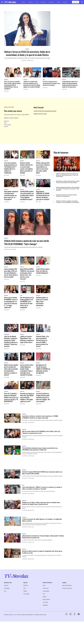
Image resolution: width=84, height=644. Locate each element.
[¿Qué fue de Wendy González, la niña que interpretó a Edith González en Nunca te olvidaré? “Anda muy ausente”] (11, 328)
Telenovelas (31, 2)
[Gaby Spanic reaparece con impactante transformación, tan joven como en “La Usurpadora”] (11, 183)
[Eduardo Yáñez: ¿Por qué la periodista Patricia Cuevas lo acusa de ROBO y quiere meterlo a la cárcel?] (43, 328)
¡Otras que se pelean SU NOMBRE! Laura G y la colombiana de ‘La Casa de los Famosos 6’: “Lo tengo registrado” (11, 302)
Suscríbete (76, 2)
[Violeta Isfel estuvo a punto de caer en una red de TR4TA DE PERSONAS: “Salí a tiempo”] (27, 222)
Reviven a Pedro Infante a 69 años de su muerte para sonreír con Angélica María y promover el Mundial (26, 168)
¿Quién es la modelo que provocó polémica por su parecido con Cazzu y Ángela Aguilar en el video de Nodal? (32, 84)
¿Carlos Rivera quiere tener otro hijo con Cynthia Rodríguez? (43, 271)
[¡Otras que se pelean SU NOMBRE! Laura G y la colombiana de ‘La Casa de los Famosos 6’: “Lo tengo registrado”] (11, 289)
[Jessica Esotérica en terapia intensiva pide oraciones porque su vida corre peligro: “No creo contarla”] (43, 385)
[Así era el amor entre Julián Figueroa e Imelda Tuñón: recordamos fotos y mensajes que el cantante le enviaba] (27, 357)
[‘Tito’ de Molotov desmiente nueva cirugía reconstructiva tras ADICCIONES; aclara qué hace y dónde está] (12, 450)
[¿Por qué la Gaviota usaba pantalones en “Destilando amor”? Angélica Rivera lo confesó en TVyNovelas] (11, 154)
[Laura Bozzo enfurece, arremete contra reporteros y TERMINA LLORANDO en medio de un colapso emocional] (12, 418)
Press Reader (7, 125)
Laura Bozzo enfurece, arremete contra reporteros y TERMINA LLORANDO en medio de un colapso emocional (40, 417)
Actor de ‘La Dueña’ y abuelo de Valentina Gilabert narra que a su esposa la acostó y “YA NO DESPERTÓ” (11, 397)
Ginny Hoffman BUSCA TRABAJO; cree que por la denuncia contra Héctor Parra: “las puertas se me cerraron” (27, 274)
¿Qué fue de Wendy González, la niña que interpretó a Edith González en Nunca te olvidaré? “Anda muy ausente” (11, 341)
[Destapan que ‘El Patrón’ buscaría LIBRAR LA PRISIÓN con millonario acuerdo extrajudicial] (43, 357)
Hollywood (65, 2)
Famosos (23, 2)
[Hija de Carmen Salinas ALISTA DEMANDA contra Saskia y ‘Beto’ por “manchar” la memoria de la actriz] (12, 433)
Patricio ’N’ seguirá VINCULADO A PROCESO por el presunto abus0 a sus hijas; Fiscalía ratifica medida (42, 473)
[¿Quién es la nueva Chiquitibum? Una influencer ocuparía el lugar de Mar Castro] (27, 328)
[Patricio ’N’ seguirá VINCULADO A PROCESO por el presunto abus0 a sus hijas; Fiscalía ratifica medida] (12, 474)
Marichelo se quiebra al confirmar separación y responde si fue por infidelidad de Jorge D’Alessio (68, 202)
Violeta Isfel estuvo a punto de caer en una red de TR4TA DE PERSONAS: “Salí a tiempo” (26, 242)
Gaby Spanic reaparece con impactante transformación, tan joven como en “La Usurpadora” (11, 195)
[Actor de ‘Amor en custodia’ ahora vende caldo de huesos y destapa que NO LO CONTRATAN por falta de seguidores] (13, 72)
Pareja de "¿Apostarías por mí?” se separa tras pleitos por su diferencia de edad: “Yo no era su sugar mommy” (67, 175)
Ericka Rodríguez (13, 249)
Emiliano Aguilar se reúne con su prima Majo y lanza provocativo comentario (42, 301)
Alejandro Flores (31, 510)
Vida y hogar (51, 2)
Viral (37, 2)
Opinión (58, 2)
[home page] (10, 2)
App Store (6, 121)
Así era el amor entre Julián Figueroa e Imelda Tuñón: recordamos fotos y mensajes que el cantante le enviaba (27, 370)
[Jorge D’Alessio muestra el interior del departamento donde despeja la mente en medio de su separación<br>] (71, 72)
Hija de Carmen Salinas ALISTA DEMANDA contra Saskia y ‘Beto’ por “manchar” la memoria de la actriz (41, 432)
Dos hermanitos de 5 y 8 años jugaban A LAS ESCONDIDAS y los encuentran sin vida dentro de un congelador (27, 302)
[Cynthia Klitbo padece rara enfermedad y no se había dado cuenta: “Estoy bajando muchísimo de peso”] (27, 183)
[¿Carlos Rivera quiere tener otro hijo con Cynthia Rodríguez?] (43, 261)
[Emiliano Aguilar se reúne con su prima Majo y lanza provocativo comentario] (43, 289)
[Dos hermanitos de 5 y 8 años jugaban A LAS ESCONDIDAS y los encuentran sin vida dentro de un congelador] (27, 289)
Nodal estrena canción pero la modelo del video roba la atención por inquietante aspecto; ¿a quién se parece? (11, 370)
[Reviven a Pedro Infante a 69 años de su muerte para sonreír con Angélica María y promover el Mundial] (27, 154)
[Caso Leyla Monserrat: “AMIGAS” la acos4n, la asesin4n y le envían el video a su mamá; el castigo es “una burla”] (12, 489)
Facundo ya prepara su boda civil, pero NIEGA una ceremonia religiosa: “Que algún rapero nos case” (27, 397)
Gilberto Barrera (30, 60)
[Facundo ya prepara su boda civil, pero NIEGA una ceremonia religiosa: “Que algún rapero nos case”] (27, 385)
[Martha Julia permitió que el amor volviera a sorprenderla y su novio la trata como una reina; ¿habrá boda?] (43, 154)
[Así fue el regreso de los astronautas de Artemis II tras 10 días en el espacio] (52, 72)
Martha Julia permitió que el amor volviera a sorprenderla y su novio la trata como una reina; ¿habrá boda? (43, 168)
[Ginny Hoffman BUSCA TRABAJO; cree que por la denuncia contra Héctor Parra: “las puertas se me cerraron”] (27, 261)
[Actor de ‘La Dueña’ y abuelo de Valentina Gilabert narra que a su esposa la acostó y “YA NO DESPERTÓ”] (11, 385)
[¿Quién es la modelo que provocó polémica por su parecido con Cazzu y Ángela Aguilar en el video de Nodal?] (32, 72)
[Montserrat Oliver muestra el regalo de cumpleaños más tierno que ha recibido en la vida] (12, 553)
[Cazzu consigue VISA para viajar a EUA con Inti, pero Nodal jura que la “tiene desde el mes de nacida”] (11, 261)
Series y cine (43, 2)
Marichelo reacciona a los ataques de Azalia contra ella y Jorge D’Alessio (66, 196)
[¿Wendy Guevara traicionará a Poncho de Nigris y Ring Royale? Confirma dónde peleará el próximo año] (12, 538)
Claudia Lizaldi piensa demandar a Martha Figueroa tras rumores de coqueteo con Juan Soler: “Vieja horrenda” (68, 189)
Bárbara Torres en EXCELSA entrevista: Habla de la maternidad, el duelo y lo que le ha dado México (27, 53)
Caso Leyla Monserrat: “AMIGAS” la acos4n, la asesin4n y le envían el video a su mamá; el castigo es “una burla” (42, 488)
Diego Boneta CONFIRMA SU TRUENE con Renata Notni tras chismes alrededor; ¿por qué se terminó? (43, 195)
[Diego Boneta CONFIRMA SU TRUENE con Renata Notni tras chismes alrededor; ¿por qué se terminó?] (43, 183)
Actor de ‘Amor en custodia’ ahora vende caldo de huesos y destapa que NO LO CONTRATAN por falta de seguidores (13, 85)
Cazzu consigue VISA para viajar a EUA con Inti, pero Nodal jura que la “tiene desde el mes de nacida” (11, 273)
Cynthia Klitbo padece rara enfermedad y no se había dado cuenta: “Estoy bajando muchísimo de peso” (27, 195)
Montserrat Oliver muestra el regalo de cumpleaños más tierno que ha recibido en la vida (42, 552)
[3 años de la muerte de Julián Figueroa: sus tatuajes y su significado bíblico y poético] (12, 521)
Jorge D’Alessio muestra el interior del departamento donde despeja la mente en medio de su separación (70, 84)
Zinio (5, 123)
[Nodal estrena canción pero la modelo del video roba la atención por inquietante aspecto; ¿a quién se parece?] (11, 357)
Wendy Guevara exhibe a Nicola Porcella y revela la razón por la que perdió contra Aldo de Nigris (68, 182)
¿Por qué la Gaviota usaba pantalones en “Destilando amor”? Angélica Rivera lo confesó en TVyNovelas (10, 168)
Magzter (6, 126)
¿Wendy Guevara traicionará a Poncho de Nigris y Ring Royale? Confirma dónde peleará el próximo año (43, 537)
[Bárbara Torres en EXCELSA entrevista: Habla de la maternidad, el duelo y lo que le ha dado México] (27, 29)
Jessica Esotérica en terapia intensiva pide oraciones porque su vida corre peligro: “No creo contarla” (43, 397)
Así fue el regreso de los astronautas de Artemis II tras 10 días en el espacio (51, 83)
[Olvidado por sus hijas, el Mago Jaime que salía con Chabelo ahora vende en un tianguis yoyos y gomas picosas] (12, 505)
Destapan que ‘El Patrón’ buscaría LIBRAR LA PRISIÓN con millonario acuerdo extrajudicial (43, 369)
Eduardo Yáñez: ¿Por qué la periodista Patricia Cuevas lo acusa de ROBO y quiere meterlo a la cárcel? (42, 341)
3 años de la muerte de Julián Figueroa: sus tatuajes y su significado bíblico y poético (42, 520)
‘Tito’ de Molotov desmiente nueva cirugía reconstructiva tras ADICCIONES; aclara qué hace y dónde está (40, 449)
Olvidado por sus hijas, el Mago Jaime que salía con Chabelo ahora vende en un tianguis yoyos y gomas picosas (41, 503)
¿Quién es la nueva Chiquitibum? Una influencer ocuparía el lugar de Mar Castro (27, 339)
